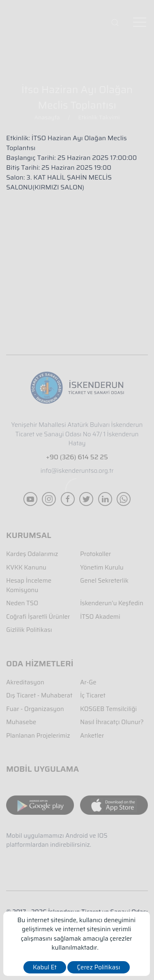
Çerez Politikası (98, 967)
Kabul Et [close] (45, 967)
